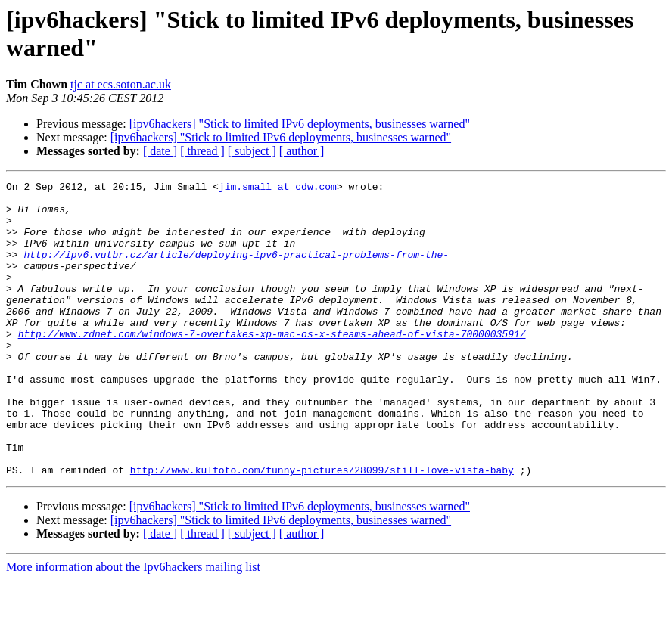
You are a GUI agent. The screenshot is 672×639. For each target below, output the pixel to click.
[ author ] (302, 151)
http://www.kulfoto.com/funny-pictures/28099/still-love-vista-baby (322, 529)
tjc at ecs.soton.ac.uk (121, 84)
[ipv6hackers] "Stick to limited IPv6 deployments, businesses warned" (300, 124)
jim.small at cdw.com (278, 188)
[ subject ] (252, 151)
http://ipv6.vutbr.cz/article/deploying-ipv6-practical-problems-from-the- (236, 270)
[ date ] (160, 151)
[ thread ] (202, 151)
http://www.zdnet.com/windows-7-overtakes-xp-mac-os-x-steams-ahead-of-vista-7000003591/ (272, 365)
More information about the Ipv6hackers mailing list (133, 626)
